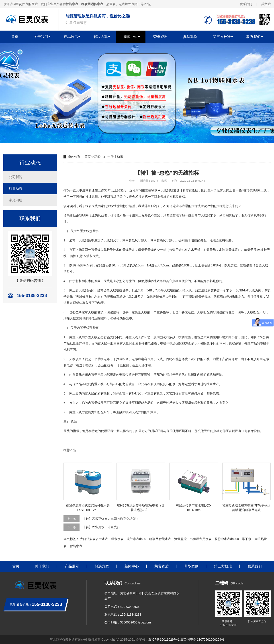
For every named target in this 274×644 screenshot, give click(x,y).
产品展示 (71, 37)
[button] (133, 139)
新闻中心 (131, 37)
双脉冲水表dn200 (227, 539)
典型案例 (190, 37)
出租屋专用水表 (201, 539)
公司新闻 (16, 177)
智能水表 (76, 546)
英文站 (266, 4)
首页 (15, 37)
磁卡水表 (117, 539)
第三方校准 (222, 37)
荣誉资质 (160, 37)
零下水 (247, 539)
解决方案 (101, 37)
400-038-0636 (130, 607)
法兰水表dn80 (136, 539)
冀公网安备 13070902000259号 (202, 640)
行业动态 (16, 188)
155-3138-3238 (131, 615)
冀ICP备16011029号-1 (164, 640)
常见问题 (16, 200)
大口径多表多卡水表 (94, 539)
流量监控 (180, 539)
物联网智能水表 (160, 539)
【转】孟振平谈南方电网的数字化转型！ (111, 519)
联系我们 (246, 4)
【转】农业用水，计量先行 (101, 527)
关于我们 (41, 37)
